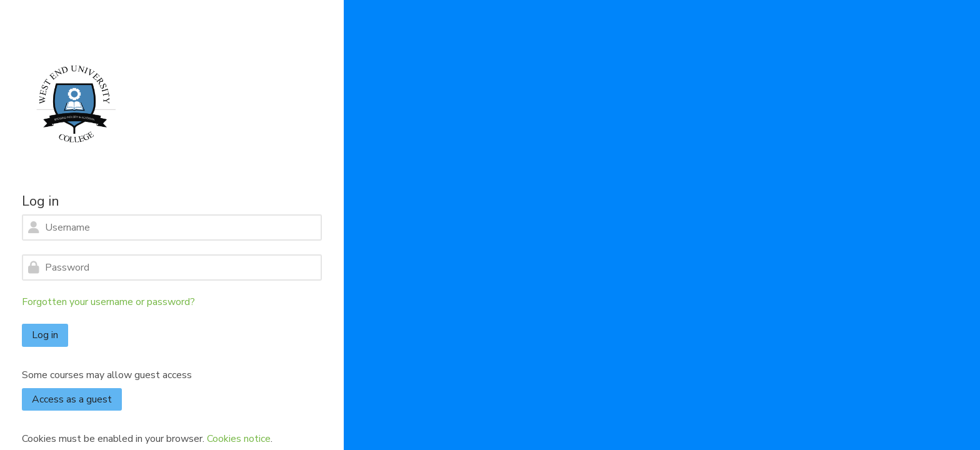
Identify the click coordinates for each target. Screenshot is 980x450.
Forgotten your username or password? (108, 302)
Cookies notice (239, 439)
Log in (45, 335)
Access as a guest (72, 399)
